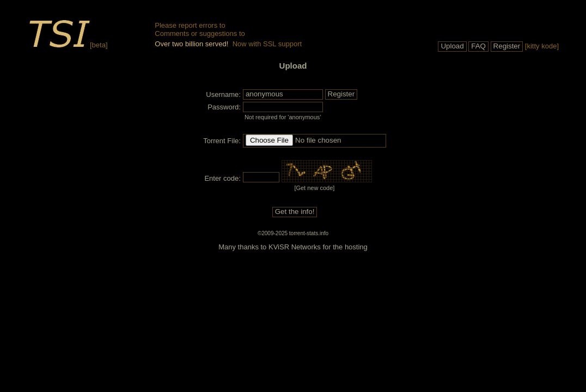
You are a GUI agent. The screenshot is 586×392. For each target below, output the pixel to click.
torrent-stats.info (309, 233)
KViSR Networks (295, 247)
